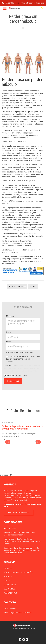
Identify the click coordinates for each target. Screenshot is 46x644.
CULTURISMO (9, 589)
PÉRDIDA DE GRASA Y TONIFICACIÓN (18, 572)
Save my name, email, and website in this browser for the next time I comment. (23, 359)
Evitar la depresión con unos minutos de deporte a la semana (23, 427)
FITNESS (8, 568)
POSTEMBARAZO (11, 593)
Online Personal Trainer (27, 629)
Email (8, 342)
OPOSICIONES (10, 585)
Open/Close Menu (5, 8)
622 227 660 (8, 3)
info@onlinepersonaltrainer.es (31, 3)
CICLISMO (8, 581)
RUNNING (8, 577)
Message (10, 316)
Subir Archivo (22, 368)
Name (9, 332)
